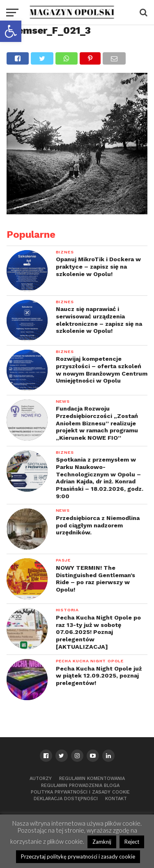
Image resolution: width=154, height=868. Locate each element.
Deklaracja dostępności (66, 799)
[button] (11, 31)
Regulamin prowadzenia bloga (80, 786)
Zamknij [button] (102, 842)
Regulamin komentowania (92, 779)
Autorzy (41, 779)
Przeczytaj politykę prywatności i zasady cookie (78, 856)
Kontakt (116, 799)
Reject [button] (132, 842)
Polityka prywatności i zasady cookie (80, 792)
